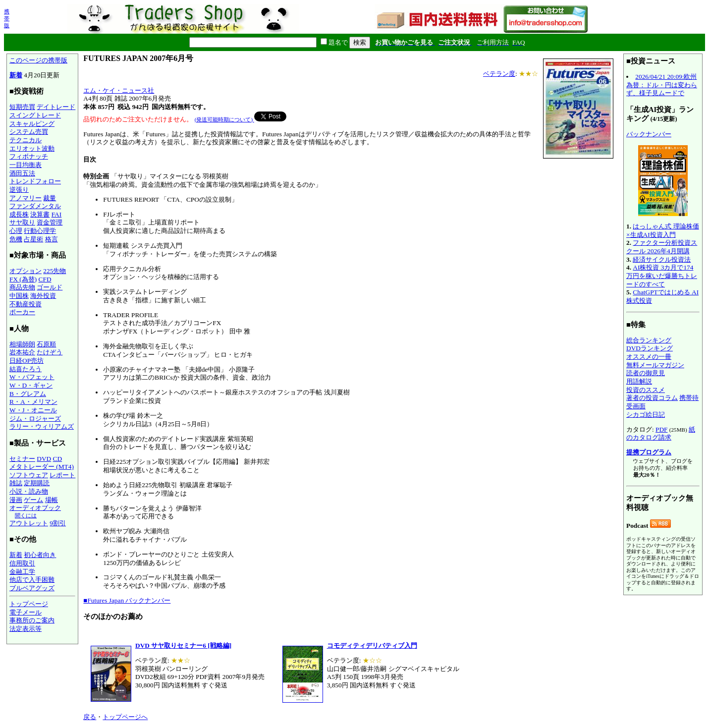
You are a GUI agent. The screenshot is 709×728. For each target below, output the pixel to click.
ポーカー (22, 312)
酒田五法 (22, 173)
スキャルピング (32, 124)
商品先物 (22, 287)
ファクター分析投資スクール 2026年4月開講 (662, 247)
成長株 (19, 214)
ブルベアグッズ (32, 588)
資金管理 (50, 222)
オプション (26, 271)
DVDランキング (650, 348)
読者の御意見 (646, 373)
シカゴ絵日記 (646, 415)
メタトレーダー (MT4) (42, 467)
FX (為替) (23, 279)
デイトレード (56, 107)
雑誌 (16, 483)
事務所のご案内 (32, 620)
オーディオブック (35, 508)
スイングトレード (35, 115)
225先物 (55, 271)
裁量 (50, 198)
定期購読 (37, 483)
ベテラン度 (499, 74)
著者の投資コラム (652, 398)
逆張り (19, 190)
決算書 (40, 214)
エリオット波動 (32, 148)
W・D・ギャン (31, 385)
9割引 (58, 523)
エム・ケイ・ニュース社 (119, 90)
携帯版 (7, 18)
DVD (44, 459)
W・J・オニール (33, 410)
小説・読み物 (29, 491)
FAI (57, 214)
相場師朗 (22, 344)
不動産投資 (26, 304)
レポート (62, 475)
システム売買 (29, 132)
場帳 (52, 500)
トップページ (29, 604)
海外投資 (43, 296)
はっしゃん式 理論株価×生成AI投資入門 (663, 230)
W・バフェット (32, 377)
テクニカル (26, 140)
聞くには (26, 515)
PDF (661, 429)
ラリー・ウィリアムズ (42, 426)
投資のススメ (646, 390)
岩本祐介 (22, 352)
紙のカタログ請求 (661, 434)
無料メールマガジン (655, 365)
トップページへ (125, 717)
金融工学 (22, 572)
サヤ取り (22, 222)
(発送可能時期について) (224, 119)
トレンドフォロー (35, 181)
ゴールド (50, 287)
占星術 (33, 239)
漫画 (16, 500)
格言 (52, 239)
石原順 (46, 344)
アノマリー (26, 198)
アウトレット (29, 523)
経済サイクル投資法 (662, 259)
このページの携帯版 (38, 60)
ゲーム (33, 500)
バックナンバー (649, 134)
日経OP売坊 (27, 361)
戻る (90, 717)
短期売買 (22, 107)
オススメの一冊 (649, 357)
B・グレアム (28, 394)
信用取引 (22, 563)
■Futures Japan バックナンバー (127, 600)
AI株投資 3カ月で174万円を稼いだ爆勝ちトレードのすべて (662, 276)
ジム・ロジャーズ (35, 419)
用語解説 (639, 381)
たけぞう (50, 352)
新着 (16, 75)
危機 (16, 239)
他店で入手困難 (32, 580)
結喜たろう (26, 369)
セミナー (22, 459)
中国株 (19, 296)
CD (58, 459)
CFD (45, 279)
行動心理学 (40, 231)
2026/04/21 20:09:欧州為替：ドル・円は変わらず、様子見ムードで (662, 85)
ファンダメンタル (35, 206)
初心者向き (40, 555)
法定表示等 (26, 629)
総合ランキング (649, 340)
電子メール (26, 612)
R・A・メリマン (33, 402)
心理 (16, 231)
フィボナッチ (29, 156)
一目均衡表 (26, 165)
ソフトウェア (29, 475)
